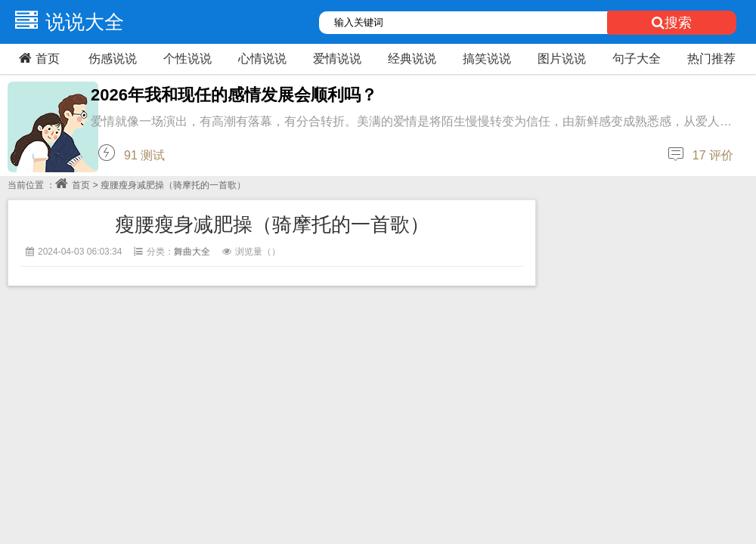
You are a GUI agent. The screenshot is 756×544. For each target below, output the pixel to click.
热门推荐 (711, 59)
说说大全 (66, 22)
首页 (37, 58)
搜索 (672, 23)
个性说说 (187, 59)
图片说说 (562, 59)
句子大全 (637, 59)
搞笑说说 (487, 59)
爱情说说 (337, 59)
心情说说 (262, 59)
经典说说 (412, 59)
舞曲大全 (192, 252)
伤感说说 (113, 59)
